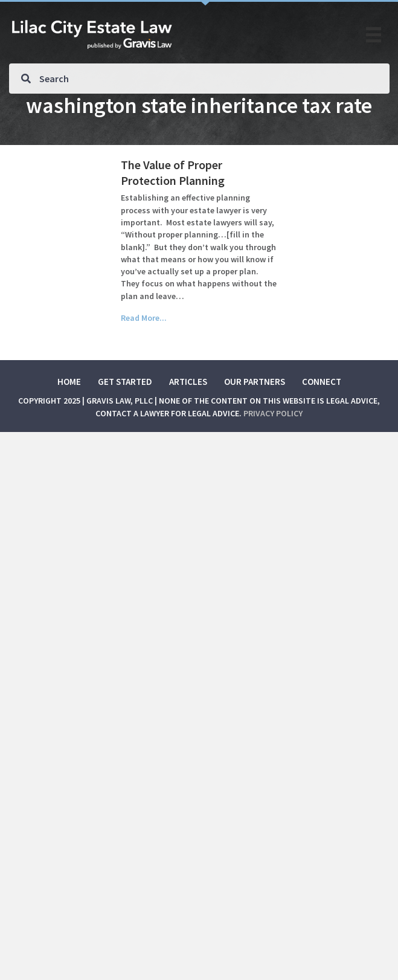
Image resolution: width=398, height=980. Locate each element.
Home (69, 382)
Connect (322, 382)
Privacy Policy (273, 413)
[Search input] (199, 79)
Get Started (125, 382)
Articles (188, 382)
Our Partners (255, 382)
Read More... (144, 318)
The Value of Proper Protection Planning (173, 172)
